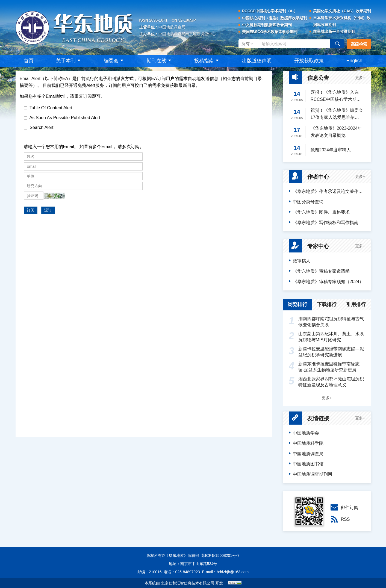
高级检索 (359, 44)
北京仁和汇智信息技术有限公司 (188, 583)
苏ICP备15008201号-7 (220, 555)
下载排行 (327, 304)
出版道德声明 (257, 61)
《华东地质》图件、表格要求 (321, 212)
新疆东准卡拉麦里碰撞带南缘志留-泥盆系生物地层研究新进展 (324, 367)
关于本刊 (69, 61)
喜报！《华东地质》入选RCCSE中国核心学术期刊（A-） (336, 96)
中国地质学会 (306, 433)
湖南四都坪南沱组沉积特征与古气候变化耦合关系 (326, 321)
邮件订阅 (344, 508)
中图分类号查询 (308, 202)
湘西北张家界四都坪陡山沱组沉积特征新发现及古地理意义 (326, 382)
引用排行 (356, 304)
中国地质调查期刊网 (313, 474)
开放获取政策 (309, 61)
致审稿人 (302, 261)
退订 (48, 210)
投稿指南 (207, 61)
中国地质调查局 (308, 454)
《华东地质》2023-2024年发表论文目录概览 (336, 132)
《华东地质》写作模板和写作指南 (326, 223)
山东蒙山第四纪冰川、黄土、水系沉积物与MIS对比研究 (326, 336)
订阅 (31, 210)
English (354, 61)
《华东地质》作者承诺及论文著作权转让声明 (329, 191)
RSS (339, 519)
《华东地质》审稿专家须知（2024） (328, 282)
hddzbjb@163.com (233, 572)
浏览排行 (297, 304)
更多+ (360, 78)
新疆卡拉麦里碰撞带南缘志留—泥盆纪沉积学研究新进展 (326, 352)
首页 (29, 61)
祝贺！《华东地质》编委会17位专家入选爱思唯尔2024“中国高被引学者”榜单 (337, 114)
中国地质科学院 (308, 443)
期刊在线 (160, 61)
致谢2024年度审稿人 (331, 150)
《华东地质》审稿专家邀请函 (321, 271)
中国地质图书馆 (308, 464)
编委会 (114, 61)
